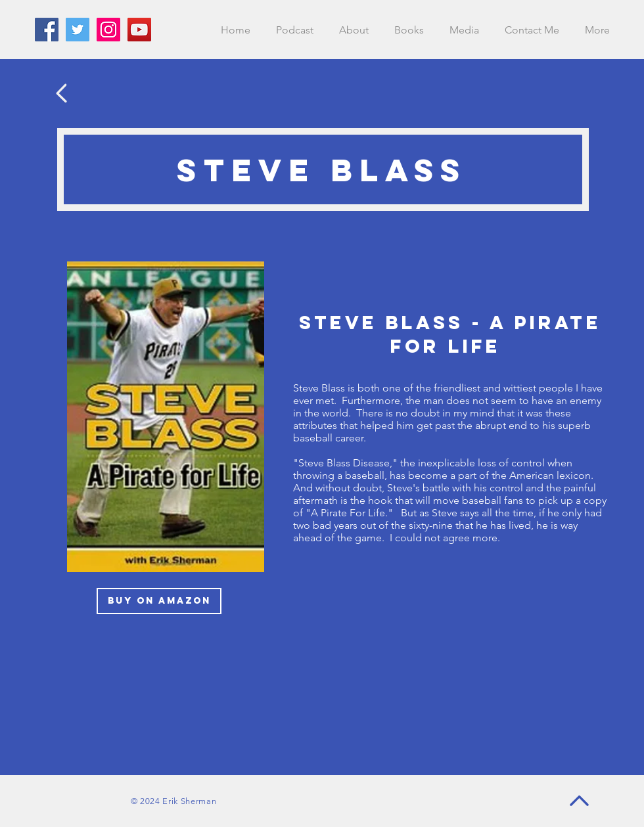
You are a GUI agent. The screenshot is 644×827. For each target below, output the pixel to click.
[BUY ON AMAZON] (159, 601)
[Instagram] (108, 30)
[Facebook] (47, 30)
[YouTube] (139, 30)
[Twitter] (78, 30)
